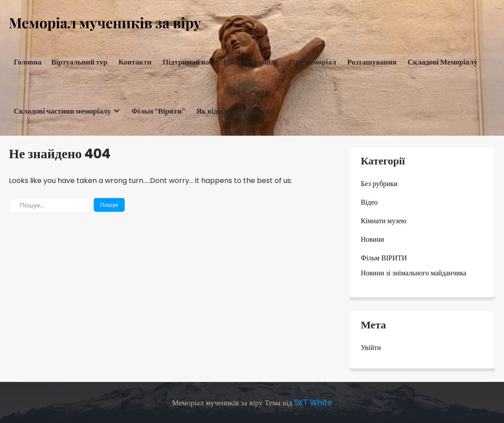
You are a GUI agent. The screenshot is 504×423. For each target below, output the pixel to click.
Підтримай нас (188, 62)
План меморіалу (251, 62)
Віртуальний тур (79, 62)
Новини (372, 239)
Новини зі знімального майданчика (414, 273)
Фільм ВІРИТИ (384, 258)
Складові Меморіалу (443, 62)
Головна (28, 62)
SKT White (313, 403)
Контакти (135, 62)
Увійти (371, 348)
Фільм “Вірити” (158, 111)
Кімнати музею (384, 221)
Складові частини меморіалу (62, 111)
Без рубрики (379, 184)
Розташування (372, 62)
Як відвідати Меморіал (235, 111)
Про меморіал (313, 62)
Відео (369, 202)
